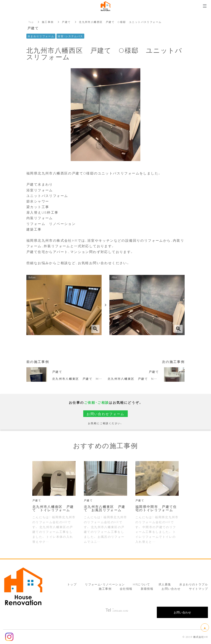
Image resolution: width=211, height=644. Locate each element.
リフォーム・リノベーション (105, 584)
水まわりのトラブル (194, 584)
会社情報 (126, 589)
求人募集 (165, 584)
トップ (72, 584)
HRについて (141, 584)
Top (31, 22)
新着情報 (147, 589)
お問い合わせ (171, 589)
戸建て (66, 22)
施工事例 (48, 22)
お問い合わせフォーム (105, 414)
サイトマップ (198, 589)
